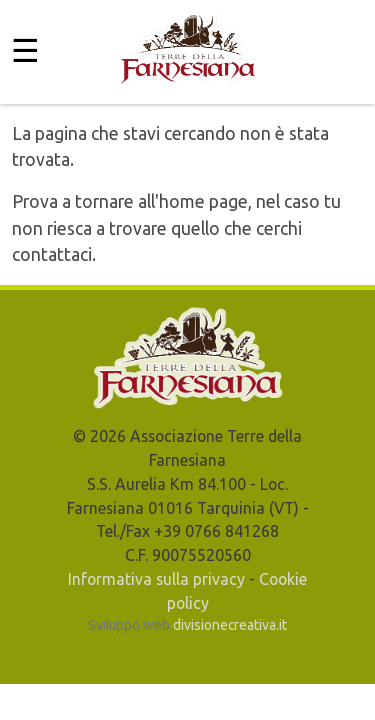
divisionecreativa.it (230, 625)
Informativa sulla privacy (156, 579)
